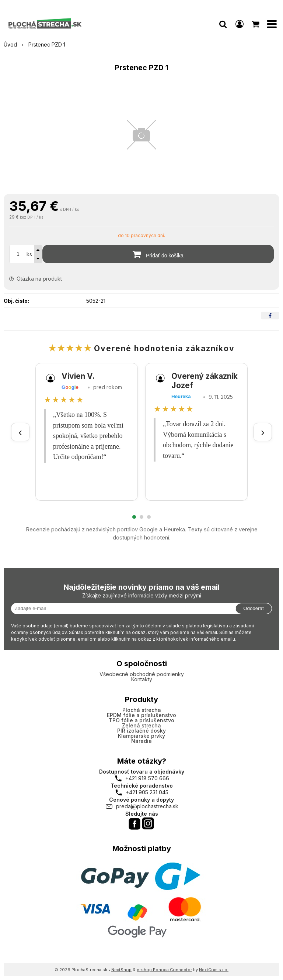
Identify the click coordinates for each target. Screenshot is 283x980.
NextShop (121, 970)
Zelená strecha (141, 725)
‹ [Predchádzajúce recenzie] (20, 432)
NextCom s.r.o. (214, 970)
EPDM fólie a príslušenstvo (141, 715)
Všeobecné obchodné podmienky (142, 674)
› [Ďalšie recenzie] (263, 432)
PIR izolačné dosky (141, 731)
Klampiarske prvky (141, 736)
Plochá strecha (142, 710)
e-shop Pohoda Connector (164, 970)
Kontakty (142, 679)
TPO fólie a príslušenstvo (141, 720)
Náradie (141, 741)
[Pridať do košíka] (158, 254)
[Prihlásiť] (240, 24)
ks (29, 254)
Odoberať (254, 608)
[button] (223, 24)
